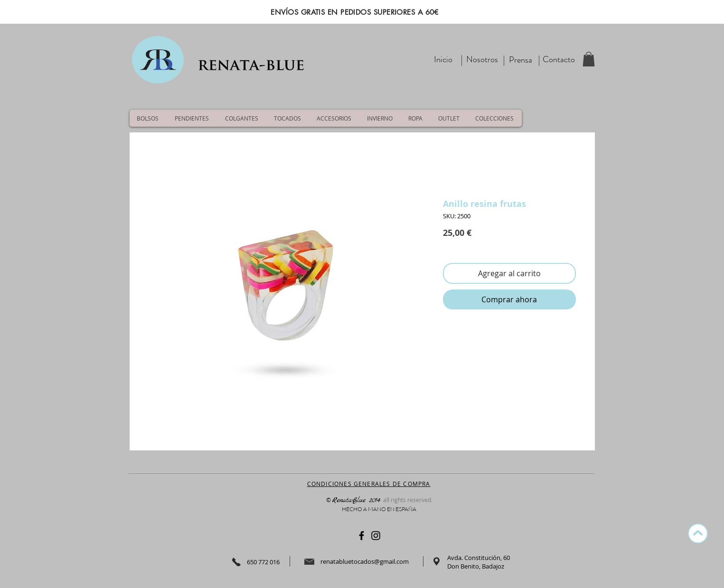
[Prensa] (521, 60)
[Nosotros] (482, 60)
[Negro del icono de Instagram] (376, 536)
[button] (589, 59)
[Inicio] (443, 60)
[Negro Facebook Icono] (362, 536)
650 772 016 (263, 562)
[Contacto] (559, 60)
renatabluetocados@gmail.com (365, 561)
